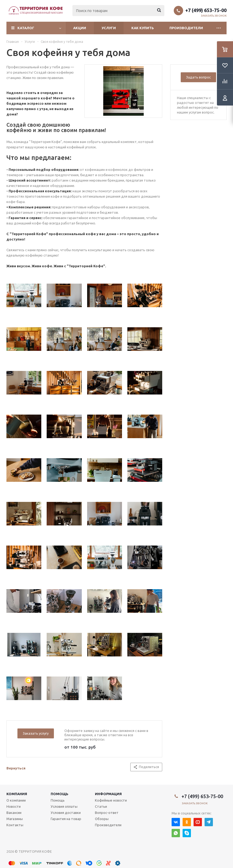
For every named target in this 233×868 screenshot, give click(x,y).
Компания (17, 794)
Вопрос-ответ (107, 813)
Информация (108, 794)
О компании (16, 800)
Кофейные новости (111, 800)
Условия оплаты (64, 806)
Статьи (101, 806)
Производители (186, 28)
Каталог (26, 28)
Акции (80, 28)
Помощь (60, 794)
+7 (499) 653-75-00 (206, 10)
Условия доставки (66, 813)
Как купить (143, 28)
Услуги (109, 28)
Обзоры (102, 819)
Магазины (15, 819)
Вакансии (14, 813)
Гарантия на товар (66, 819)
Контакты (15, 825)
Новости (14, 806)
